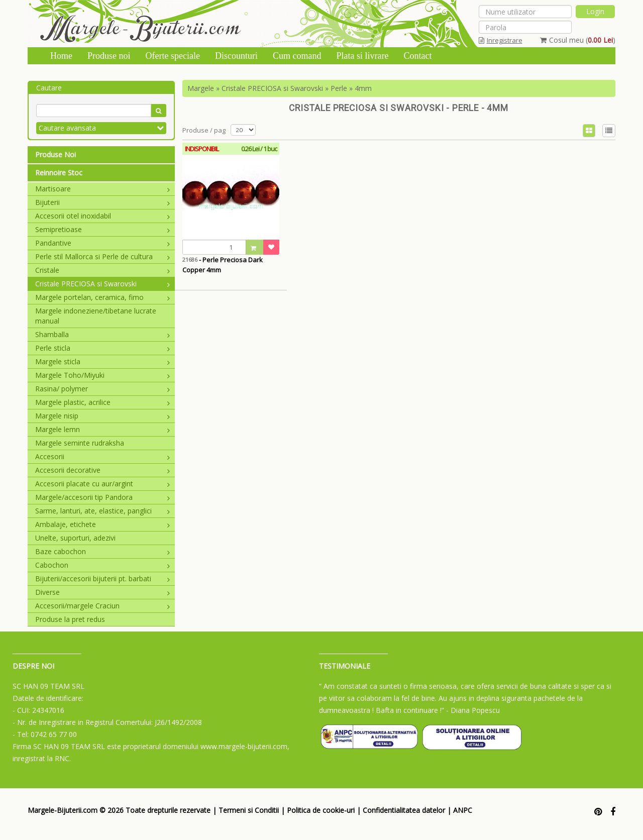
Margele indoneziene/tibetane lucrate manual (96, 316)
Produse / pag (204, 130)
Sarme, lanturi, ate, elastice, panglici (102, 511)
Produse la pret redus (70, 619)
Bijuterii (102, 202)
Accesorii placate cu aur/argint (102, 484)
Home (61, 56)
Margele (201, 88)
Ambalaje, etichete (102, 524)
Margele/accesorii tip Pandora (102, 497)
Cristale (102, 270)
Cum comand (297, 56)
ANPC (463, 810)
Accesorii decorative (102, 470)
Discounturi (236, 56)
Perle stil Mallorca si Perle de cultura (102, 256)
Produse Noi (56, 154)
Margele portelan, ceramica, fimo (102, 297)
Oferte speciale (173, 56)
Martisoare (102, 189)
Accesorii (102, 456)
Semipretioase (102, 229)
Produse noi (109, 56)
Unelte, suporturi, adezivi (75, 538)
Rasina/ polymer (102, 389)
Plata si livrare (362, 56)
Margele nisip (102, 416)
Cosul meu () (578, 40)
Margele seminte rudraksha (80, 443)
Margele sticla (102, 361)
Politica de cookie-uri (321, 810)
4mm (363, 88)
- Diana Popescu (473, 710)
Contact (417, 56)
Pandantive (102, 243)
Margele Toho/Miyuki (102, 375)
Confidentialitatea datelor (404, 810)
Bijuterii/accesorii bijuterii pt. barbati (102, 579)
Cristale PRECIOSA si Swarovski (102, 284)
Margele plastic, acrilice (102, 402)
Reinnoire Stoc (59, 173)
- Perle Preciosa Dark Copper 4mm (223, 265)
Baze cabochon (102, 551)
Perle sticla (102, 348)
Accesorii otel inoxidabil (102, 216)
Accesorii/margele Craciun (102, 606)
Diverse (102, 592)
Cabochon (102, 565)
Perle (339, 88)
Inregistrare (501, 40)
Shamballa (102, 334)
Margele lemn (102, 429)
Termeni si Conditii (249, 810)
